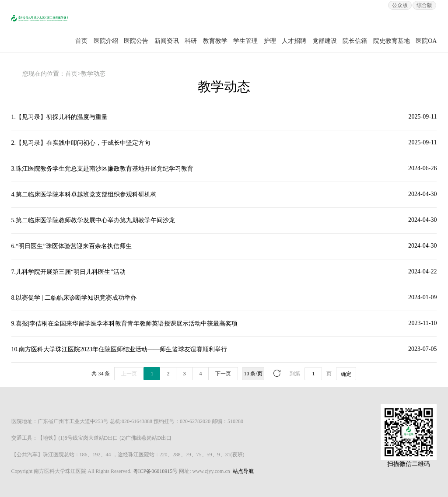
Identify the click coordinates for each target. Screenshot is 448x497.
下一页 (223, 374)
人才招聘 (294, 41)
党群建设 (325, 41)
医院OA (426, 41)
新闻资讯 (167, 41)
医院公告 (136, 41)
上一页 (129, 374)
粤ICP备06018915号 (156, 471)
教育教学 (215, 41)
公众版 (400, 5)
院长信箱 (355, 41)
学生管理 (245, 41)
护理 (270, 41)
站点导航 (243, 471)
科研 (191, 41)
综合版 (424, 5)
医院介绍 (106, 41)
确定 (346, 374)
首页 (81, 41)
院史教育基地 (392, 41)
